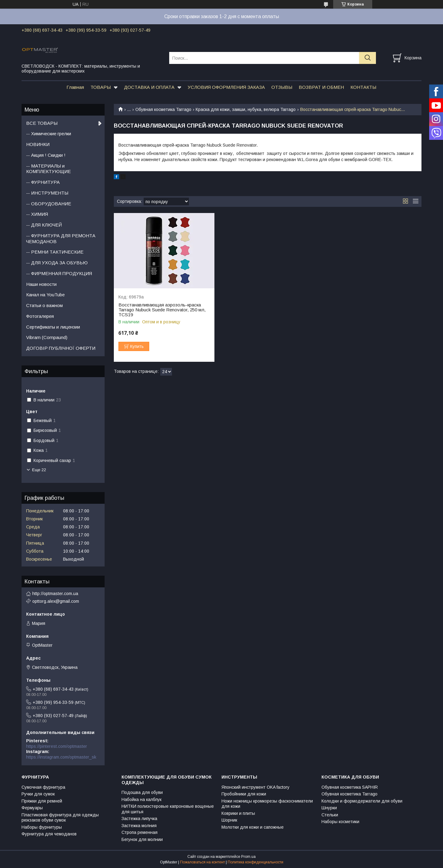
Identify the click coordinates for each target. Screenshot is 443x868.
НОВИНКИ (38, 144)
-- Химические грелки (49, 134)
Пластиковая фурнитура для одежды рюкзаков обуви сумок (60, 818)
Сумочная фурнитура (43, 787)
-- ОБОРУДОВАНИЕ (49, 204)
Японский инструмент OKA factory (255, 787)
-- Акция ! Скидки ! (46, 155)
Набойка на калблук (142, 799)
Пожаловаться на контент (202, 862)
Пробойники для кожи (244, 794)
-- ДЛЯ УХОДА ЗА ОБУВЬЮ (57, 263)
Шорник (229, 820)
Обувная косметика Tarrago (163, 109)
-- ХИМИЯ (37, 214)
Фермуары (32, 808)
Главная (75, 87)
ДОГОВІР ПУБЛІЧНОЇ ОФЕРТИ (61, 348)
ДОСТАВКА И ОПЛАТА (149, 87)
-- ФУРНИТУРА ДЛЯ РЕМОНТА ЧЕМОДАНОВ (61, 239)
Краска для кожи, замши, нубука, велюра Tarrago (246, 109)
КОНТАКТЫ (363, 87)
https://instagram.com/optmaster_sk (61, 757)
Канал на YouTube (45, 295)
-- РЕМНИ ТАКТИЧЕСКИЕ (55, 252)
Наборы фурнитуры (42, 827)
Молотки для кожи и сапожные (253, 827)
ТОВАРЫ (101, 87)
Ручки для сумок (38, 794)
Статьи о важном (44, 305)
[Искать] (367, 58)
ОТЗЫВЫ (282, 87)
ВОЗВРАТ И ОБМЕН (321, 87)
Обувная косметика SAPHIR (350, 787)
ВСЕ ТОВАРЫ (42, 123)
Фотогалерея (40, 316)
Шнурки (329, 808)
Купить (137, 346)
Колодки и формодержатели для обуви (362, 801)
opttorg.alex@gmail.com (56, 601)
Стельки (330, 815)
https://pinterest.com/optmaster (57, 746)
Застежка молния (139, 826)
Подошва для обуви (142, 792)
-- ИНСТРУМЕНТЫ (47, 193)
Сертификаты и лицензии (53, 327)
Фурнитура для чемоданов (49, 834)
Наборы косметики (340, 822)
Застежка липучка (139, 819)
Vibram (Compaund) (47, 337)
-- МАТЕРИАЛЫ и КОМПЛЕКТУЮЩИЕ (48, 169)
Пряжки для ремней (42, 801)
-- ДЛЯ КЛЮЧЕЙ (44, 225)
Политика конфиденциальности (255, 862)
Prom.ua (248, 857)
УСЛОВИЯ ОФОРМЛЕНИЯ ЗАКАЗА (226, 87)
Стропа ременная (140, 832)
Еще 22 (39, 470)
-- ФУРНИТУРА (43, 182)
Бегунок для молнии (142, 839)
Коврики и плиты (238, 813)
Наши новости (41, 284)
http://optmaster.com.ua (55, 594)
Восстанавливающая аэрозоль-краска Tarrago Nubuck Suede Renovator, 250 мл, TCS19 (162, 310)
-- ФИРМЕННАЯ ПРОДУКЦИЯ (59, 273)
